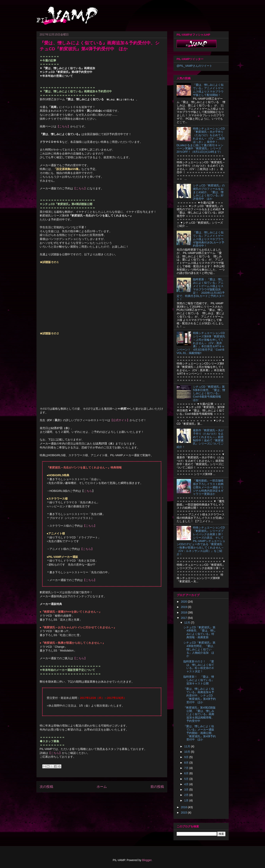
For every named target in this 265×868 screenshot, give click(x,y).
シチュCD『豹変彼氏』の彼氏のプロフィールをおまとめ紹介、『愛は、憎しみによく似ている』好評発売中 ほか (209, 192)
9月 (187, 757)
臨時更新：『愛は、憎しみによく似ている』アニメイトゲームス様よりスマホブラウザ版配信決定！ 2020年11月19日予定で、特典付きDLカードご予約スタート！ (201, 289)
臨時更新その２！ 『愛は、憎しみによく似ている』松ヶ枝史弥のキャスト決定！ (199, 666)
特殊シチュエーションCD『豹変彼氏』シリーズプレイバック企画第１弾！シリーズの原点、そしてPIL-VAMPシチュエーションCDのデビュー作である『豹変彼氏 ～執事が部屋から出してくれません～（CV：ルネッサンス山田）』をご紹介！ (201, 541)
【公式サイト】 (120, 420)
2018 (184, 612)
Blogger (147, 860)
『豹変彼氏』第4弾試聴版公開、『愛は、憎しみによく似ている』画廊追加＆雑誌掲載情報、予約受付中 (199, 714)
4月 (187, 784)
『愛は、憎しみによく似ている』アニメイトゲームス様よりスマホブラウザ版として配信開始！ (208, 90)
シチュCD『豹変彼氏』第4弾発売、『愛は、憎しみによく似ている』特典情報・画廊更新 (200, 632)
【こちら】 (63, 126)
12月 (187, 623)
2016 (184, 807)
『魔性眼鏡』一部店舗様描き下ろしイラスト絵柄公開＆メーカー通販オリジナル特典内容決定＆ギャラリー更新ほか (208, 487)
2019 (184, 607)
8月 (187, 763)
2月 (187, 795)
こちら (88, 491)
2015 (184, 813)
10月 (187, 752)
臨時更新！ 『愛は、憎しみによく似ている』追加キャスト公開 (199, 680)
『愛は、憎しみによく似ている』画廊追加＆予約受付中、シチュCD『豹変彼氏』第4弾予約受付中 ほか (200, 695)
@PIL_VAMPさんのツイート (195, 66)
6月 (187, 773)
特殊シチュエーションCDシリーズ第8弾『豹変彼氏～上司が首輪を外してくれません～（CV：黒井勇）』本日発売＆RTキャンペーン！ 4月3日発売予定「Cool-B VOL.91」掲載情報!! (201, 343)
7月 (187, 768)
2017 (184, 618)
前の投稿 (157, 787)
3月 (187, 790)
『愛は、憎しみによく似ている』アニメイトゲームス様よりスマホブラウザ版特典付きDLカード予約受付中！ (209, 239)
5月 (187, 779)
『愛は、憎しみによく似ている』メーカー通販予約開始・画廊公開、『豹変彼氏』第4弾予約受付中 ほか (200, 733)
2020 (184, 602)
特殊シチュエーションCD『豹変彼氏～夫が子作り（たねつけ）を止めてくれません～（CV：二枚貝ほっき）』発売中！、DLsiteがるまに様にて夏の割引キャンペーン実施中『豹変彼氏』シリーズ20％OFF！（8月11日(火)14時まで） (201, 140)
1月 (187, 800)
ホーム (102, 787)
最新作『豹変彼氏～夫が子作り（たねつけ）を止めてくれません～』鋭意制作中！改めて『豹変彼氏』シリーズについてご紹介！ (200, 439)
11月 (187, 746)
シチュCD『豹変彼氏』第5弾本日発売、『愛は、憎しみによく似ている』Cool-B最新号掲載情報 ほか (209, 393)
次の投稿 (46, 787)
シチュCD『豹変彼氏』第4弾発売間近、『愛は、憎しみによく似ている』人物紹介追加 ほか (200, 649)
